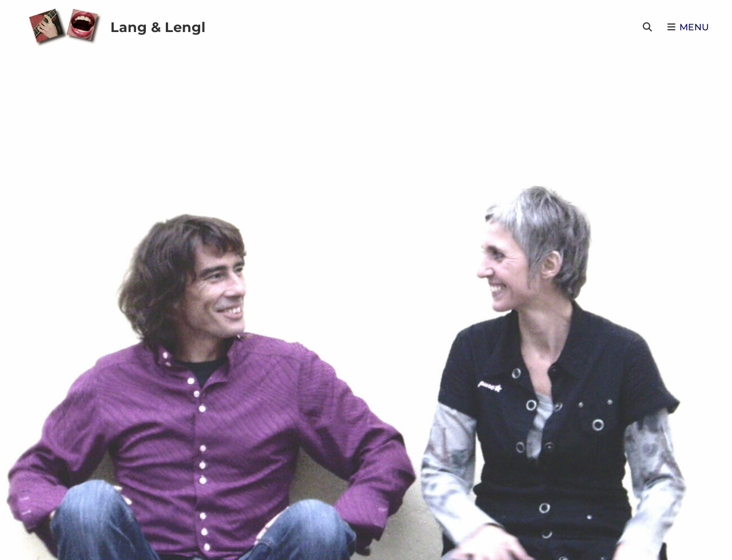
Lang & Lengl (158, 27)
